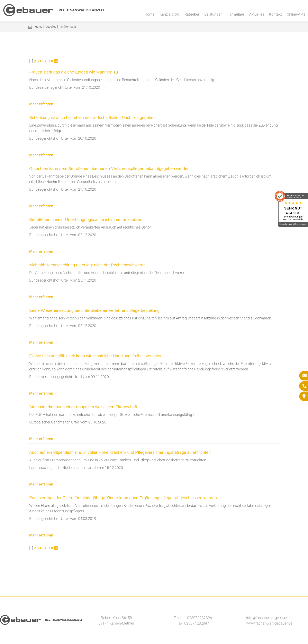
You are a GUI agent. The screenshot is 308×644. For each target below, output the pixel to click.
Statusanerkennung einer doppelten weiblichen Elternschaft (83, 407)
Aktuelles (257, 14)
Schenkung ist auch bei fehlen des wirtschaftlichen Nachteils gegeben (92, 118)
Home (150, 14)
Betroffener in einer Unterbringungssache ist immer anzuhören (86, 220)
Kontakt (275, 14)
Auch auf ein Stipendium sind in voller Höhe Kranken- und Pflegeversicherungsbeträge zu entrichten (120, 452)
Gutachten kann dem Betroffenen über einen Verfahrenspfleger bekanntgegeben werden (109, 169)
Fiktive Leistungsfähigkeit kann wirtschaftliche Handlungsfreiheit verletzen (96, 356)
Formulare (236, 14)
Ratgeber (192, 14)
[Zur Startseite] (54, 15)
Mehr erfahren (41, 104)
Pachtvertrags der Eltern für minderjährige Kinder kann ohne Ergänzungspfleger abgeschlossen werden (123, 498)
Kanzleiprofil (170, 14)
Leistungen (213, 14)
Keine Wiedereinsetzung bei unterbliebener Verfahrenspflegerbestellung (94, 310)
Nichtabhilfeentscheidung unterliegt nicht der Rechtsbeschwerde (87, 265)
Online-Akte (296, 14)
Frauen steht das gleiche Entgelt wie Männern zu (74, 72)
